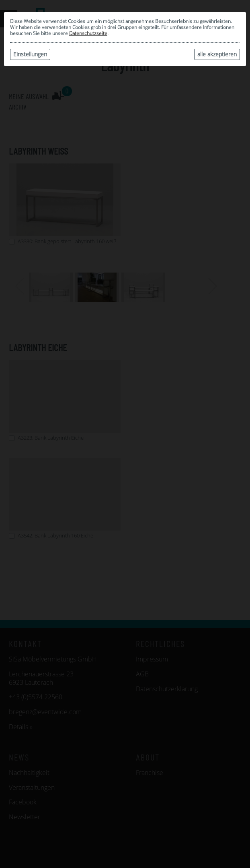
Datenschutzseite (88, 33)
